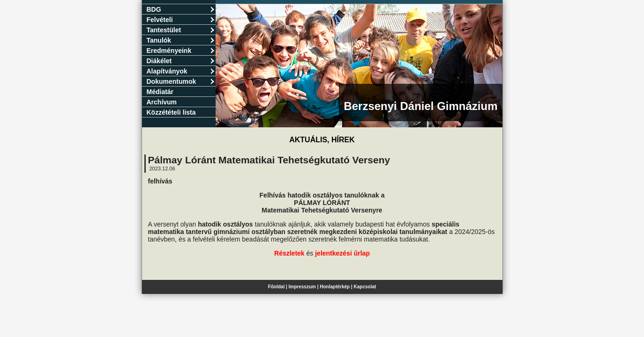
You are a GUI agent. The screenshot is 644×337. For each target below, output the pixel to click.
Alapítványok (181, 71)
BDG (181, 9)
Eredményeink (181, 51)
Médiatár (160, 92)
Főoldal (277, 287)
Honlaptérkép (335, 287)
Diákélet (181, 61)
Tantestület (181, 30)
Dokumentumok (181, 81)
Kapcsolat (365, 287)
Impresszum (302, 287)
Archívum (162, 102)
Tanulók (181, 40)
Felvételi (181, 20)
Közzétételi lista (171, 112)
